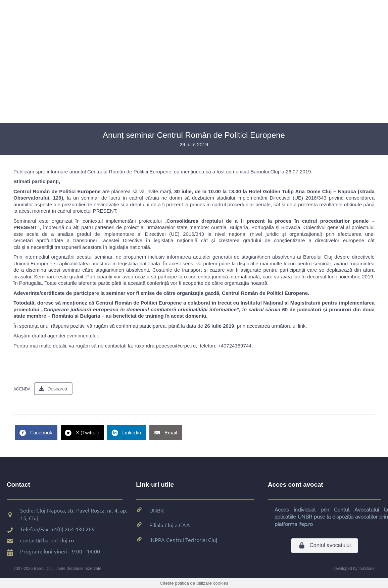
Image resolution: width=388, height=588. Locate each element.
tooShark (367, 569)
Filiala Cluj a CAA (170, 525)
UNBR (157, 510)
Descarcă (57, 389)
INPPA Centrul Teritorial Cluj (183, 540)
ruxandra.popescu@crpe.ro (165, 346)
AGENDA (22, 389)
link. (303, 326)
